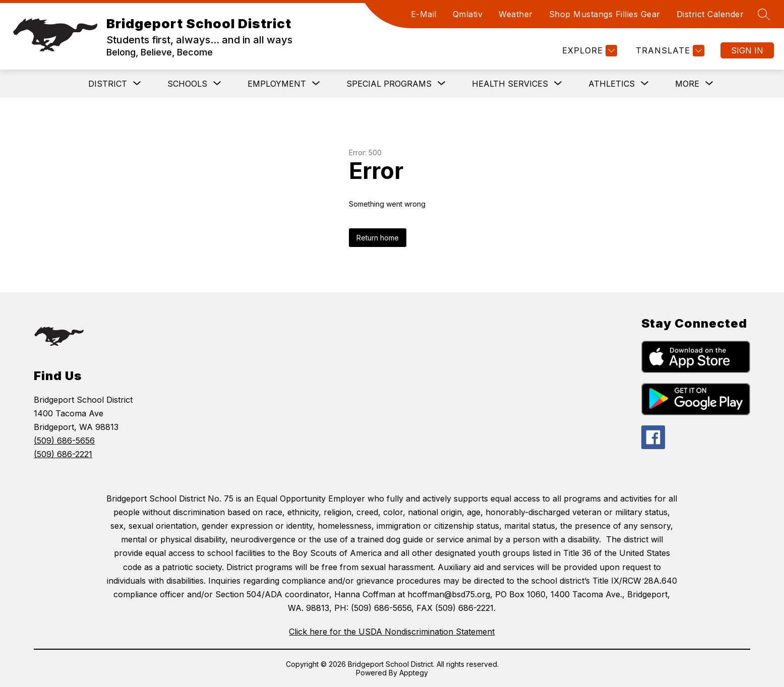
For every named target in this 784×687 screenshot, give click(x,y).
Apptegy (414, 673)
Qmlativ (468, 14)
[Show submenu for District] (108, 84)
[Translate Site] (669, 51)
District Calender (710, 14)
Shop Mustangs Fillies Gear (605, 14)
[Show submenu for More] (687, 84)
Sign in (747, 50)
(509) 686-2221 (63, 454)
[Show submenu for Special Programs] (389, 84)
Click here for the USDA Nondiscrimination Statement (392, 632)
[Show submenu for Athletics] (612, 84)
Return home (378, 238)
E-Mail (424, 14)
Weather (516, 14)
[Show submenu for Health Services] (510, 84)
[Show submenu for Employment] (277, 84)
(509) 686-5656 (64, 441)
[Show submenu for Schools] (187, 84)
